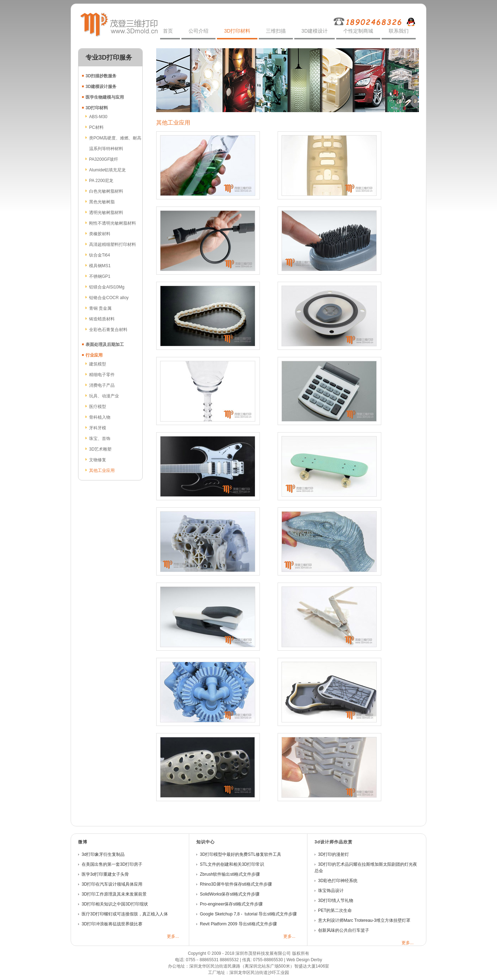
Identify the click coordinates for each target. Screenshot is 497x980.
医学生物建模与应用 (105, 97)
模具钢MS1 (100, 266)
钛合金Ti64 (100, 255)
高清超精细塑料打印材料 (113, 244)
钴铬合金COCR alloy (109, 298)
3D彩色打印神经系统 (338, 881)
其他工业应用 (102, 470)
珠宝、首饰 (100, 439)
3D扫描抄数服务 (101, 76)
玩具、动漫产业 (104, 396)
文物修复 (98, 460)
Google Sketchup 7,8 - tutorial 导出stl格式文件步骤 (248, 914)
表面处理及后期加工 (105, 345)
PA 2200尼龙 (101, 181)
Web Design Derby (304, 960)
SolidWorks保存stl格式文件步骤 (230, 894)
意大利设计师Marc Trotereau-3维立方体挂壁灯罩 (364, 920)
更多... (173, 936)
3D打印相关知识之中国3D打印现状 (115, 904)
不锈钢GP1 (100, 276)
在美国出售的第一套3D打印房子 (112, 864)
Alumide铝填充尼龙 (107, 170)
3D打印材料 (97, 108)
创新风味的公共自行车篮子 (344, 930)
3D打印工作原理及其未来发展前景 (114, 894)
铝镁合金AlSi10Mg (107, 287)
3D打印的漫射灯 (334, 854)
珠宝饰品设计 (331, 891)
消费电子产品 (102, 385)
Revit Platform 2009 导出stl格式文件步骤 (238, 924)
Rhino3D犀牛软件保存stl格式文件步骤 (236, 884)
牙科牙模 (98, 428)
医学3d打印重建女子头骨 (105, 874)
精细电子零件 (102, 375)
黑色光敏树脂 (102, 202)
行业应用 (94, 355)
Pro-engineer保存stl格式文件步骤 (231, 904)
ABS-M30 (98, 117)
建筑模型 (98, 364)
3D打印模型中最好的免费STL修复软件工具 (241, 854)
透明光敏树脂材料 (106, 213)
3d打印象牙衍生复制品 (103, 854)
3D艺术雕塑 (100, 449)
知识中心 (206, 842)
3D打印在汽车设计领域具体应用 (112, 884)
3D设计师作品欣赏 (334, 842)
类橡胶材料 (100, 234)
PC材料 (96, 127)
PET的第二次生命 (335, 910)
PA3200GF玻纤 (104, 159)
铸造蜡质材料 (102, 319)
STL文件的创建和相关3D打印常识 (232, 864)
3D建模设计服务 (101, 87)
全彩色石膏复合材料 (108, 330)
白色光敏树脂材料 (106, 191)
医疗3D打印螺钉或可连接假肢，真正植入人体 (125, 914)
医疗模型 (98, 407)
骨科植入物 (100, 417)
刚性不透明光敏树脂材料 (113, 223)
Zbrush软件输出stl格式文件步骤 (230, 874)
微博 (83, 842)
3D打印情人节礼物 (336, 901)
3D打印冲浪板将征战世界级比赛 (112, 924)
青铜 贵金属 (100, 308)
